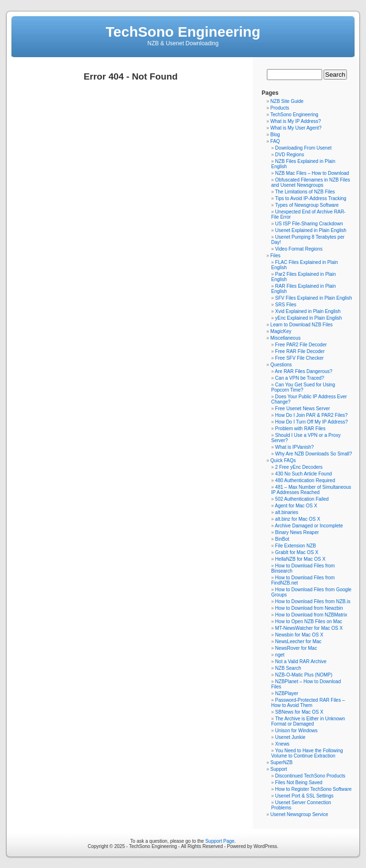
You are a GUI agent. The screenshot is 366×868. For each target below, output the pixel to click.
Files (275, 256)
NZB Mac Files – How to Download (312, 173)
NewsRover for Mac (296, 648)
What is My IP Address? (295, 121)
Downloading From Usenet (303, 148)
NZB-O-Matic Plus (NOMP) (304, 675)
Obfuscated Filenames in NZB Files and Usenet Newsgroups (311, 182)
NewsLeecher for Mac (298, 641)
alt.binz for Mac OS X (297, 519)
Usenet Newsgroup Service (299, 814)
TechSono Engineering (183, 32)
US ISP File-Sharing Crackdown (309, 224)
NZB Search (288, 668)
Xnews (282, 744)
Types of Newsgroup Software (307, 205)
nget (280, 655)
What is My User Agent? (296, 128)
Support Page (220, 841)
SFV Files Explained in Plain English (313, 298)
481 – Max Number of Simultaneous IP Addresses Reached (311, 490)
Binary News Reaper (297, 532)
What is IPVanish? (294, 447)
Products (280, 108)
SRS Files (285, 305)
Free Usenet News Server (302, 409)
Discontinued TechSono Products (310, 776)
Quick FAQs (283, 460)
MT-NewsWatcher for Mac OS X (309, 628)
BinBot (282, 539)
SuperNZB (281, 762)
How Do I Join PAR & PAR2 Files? (311, 415)
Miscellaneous (285, 338)
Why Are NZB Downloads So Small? (313, 454)
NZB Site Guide (287, 101)
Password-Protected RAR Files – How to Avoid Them (308, 703)
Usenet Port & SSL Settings (304, 796)
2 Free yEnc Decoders (299, 467)
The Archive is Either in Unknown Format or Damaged (308, 721)
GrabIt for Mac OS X (297, 552)
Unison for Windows (296, 731)
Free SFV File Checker (299, 358)
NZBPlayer (286, 693)
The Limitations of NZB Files (305, 192)
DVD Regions (290, 155)
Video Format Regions (299, 249)
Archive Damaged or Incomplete (309, 526)
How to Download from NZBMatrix (311, 615)
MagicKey (281, 331)
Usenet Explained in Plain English (311, 230)
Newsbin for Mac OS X (299, 635)
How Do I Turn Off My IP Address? (311, 422)
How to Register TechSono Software (313, 789)
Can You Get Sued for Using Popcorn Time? (303, 387)
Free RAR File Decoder (300, 351)
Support (279, 769)
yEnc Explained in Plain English (308, 318)
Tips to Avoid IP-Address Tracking (311, 198)
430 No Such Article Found (303, 474)
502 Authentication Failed (302, 499)
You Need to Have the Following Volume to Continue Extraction (307, 753)
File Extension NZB (295, 546)
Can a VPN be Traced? (300, 378)
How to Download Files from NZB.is (313, 601)
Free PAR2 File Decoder (301, 345)
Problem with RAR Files (300, 429)
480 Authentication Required (305, 480)
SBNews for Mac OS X (299, 712)
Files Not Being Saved (299, 782)
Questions (281, 365)
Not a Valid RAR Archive (301, 661)
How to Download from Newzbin (309, 608)
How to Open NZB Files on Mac (309, 621)
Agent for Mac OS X (296, 506)
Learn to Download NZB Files (301, 325)
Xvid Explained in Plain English (308, 311)
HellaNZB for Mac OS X (300, 559)
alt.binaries (286, 512)
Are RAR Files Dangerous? (304, 371)
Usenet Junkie (290, 737)
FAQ (275, 141)
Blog (275, 135)
